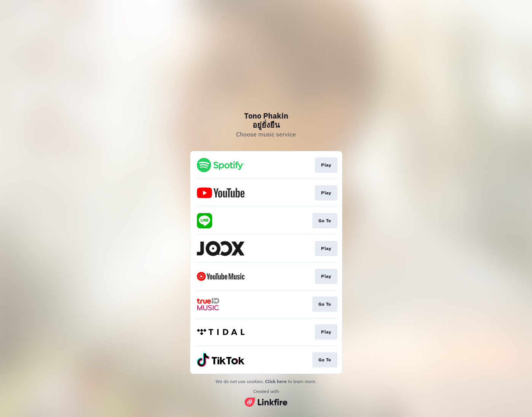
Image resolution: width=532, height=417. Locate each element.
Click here (276, 381)
